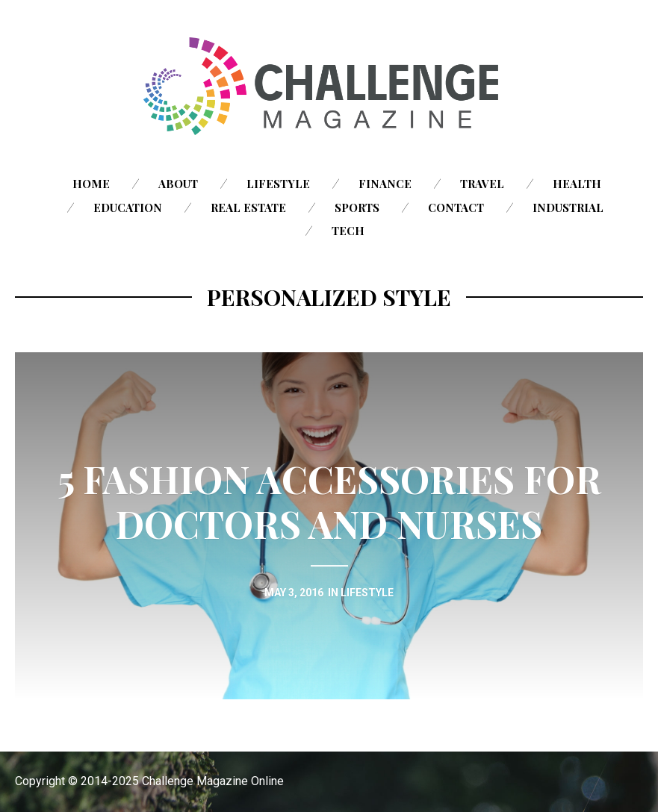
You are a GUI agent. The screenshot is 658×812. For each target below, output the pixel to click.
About (178, 184)
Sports (357, 207)
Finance (385, 184)
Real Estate (248, 207)
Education (128, 207)
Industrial (568, 207)
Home (91, 184)
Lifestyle (278, 184)
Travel (482, 184)
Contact (456, 207)
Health (577, 184)
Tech (348, 231)
